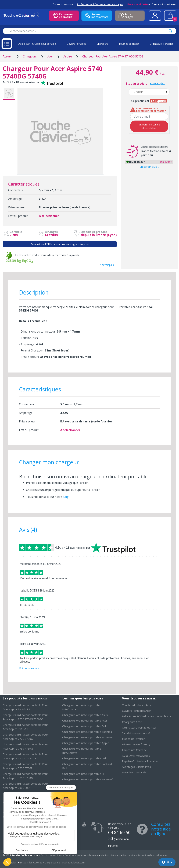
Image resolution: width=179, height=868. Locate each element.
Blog (66, 497)
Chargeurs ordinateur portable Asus (85, 715)
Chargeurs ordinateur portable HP (84, 774)
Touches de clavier (129, 44)
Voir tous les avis (29, 668)
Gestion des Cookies (31, 862)
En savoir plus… (149, 167)
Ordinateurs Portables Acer (139, 727)
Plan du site (129, 855)
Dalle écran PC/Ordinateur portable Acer (147, 716)
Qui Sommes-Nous (51, 855)
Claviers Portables (76, 44)
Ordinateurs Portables (162, 44)
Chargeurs (102, 44)
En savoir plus (106, 265)
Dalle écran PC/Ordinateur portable (37, 44)
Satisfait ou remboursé (136, 733)
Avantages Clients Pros (136, 767)
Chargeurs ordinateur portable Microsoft (88, 779)
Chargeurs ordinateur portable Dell (84, 726)
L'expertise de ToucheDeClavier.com (65, 862)
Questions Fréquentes (136, 756)
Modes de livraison (134, 739)
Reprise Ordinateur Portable (140, 761)
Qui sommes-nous (63, 4)
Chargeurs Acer (132, 722)
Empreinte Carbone (134, 750)
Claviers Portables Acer (137, 711)
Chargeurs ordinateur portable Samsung (88, 737)
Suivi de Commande (134, 772)
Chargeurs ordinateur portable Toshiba (87, 732)
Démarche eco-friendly (136, 744)
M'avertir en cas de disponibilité (149, 126)
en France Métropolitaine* (152, 4)
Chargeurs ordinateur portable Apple (86, 743)
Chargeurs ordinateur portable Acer (85, 720)
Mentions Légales (110, 855)
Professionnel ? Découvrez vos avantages (100, 4)
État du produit (136, 84)
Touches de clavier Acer (137, 705)
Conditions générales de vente (81, 855)
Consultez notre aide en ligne (161, 829)
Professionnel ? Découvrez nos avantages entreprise (60, 244)
